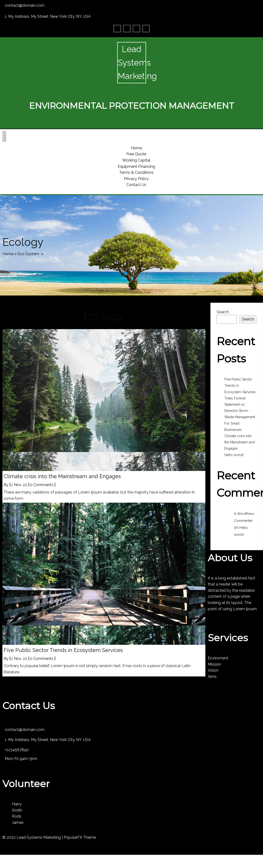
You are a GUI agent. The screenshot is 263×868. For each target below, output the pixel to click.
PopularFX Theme (80, 837)
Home (8, 254)
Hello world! (234, 455)
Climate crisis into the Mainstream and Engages (239, 442)
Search (223, 312)
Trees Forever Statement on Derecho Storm (236, 404)
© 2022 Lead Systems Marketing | (33, 837)
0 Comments (42, 485)
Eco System (28, 254)
